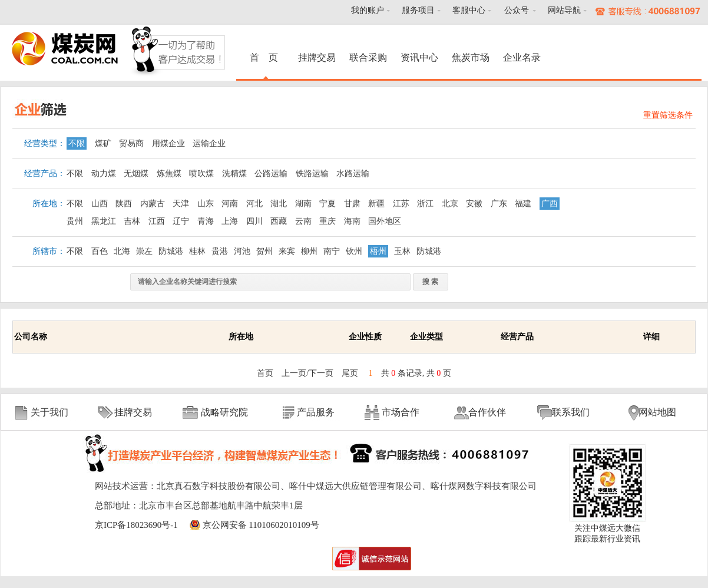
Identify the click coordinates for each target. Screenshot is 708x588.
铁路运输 (312, 174)
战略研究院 (224, 412)
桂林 (197, 251)
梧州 (378, 251)
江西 (157, 221)
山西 (100, 204)
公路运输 (271, 174)
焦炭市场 (471, 57)
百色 (100, 251)
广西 (550, 204)
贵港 (220, 251)
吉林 (132, 221)
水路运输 (353, 174)
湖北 (279, 204)
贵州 (75, 221)
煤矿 (103, 143)
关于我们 (49, 412)
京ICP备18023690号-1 (136, 525)
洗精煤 (234, 174)
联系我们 (571, 412)
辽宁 (181, 221)
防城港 (171, 251)
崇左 (144, 251)
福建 (523, 204)
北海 (122, 251)
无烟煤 (136, 174)
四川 (254, 221)
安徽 (474, 204)
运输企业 (209, 143)
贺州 (264, 251)
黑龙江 (104, 221)
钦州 (354, 251)
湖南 (303, 204)
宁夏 (327, 204)
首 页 (266, 57)
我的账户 (368, 10)
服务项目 (418, 10)
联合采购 (368, 57)
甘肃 (352, 204)
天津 (181, 204)
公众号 (517, 10)
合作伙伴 (487, 412)
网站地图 (657, 412)
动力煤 (104, 174)
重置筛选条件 (668, 115)
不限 (77, 143)
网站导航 (564, 10)
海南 (352, 221)
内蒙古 (153, 204)
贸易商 (131, 143)
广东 (499, 204)
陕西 (124, 204)
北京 (450, 204)
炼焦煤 (169, 174)
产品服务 (316, 412)
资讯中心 (419, 57)
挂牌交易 (317, 57)
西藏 (279, 221)
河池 (242, 251)
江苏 (401, 204)
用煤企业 (168, 143)
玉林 (402, 251)
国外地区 (385, 221)
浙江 (425, 204)
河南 (230, 204)
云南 (303, 221)
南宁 (332, 251)
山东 (206, 204)
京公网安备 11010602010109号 (261, 525)
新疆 (376, 204)
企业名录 (522, 57)
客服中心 (469, 10)
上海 (230, 221)
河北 (254, 204)
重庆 (327, 221)
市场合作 (401, 412)
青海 (206, 221)
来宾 (287, 251)
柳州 (309, 251)
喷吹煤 (201, 174)
